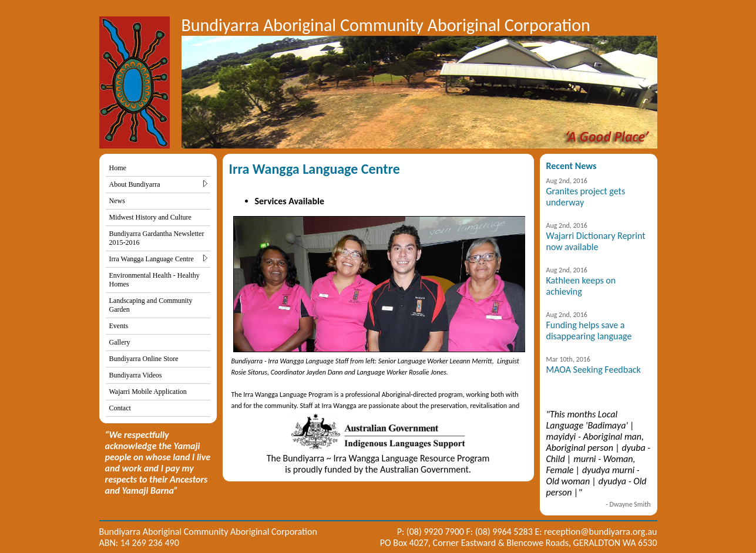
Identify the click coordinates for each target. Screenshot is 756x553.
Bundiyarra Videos (136, 375)
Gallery (120, 342)
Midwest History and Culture (150, 217)
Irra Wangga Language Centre (158, 259)
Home (118, 168)
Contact (120, 408)
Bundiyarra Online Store (144, 359)
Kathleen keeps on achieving (581, 286)
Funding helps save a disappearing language (589, 331)
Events (119, 326)
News (117, 201)
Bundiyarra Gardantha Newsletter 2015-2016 (157, 238)
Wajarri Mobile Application (148, 392)
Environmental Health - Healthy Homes (154, 280)
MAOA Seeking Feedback (594, 370)
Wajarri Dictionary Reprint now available (596, 241)
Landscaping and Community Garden (151, 305)
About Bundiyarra (158, 184)
